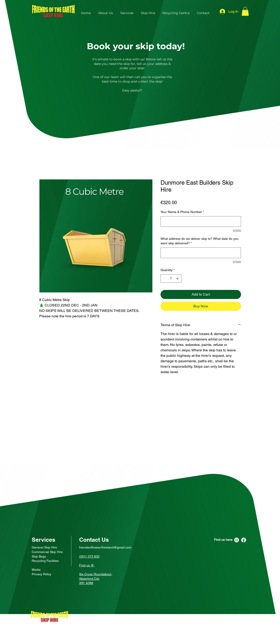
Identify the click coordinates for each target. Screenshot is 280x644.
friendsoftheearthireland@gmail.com (105, 547)
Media (36, 570)
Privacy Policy (41, 574)
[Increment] (178, 278)
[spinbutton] (171, 278)
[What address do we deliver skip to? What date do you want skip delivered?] (201, 253)
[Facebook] (244, 540)
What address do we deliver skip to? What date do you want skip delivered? (200, 241)
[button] (245, 11)
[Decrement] (164, 278)
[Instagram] (237, 540)
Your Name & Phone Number (182, 212)
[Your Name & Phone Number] (201, 222)
